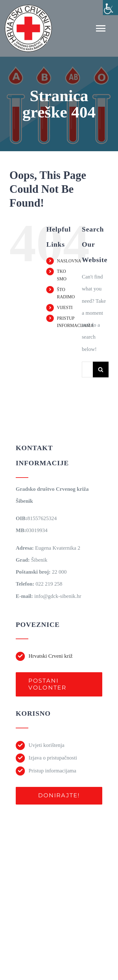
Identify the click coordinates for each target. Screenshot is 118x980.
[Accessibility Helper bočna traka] (110, 8)
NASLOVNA (69, 261)
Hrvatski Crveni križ (51, 656)
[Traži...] (87, 370)
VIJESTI (65, 308)
